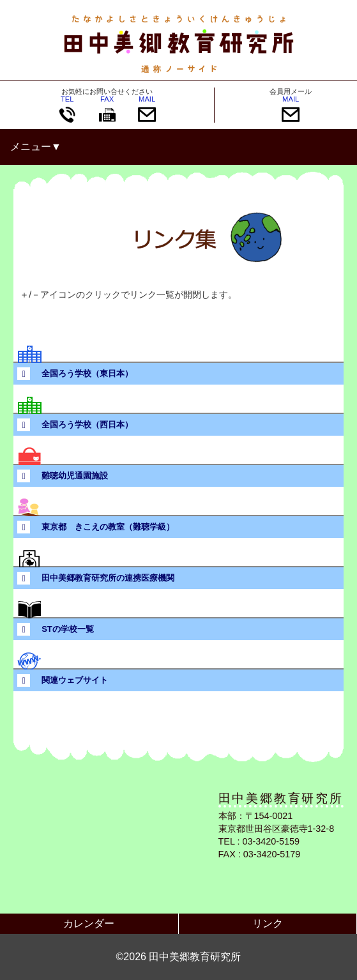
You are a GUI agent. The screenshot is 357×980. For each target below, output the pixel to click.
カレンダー (89, 923)
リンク (268, 923)
